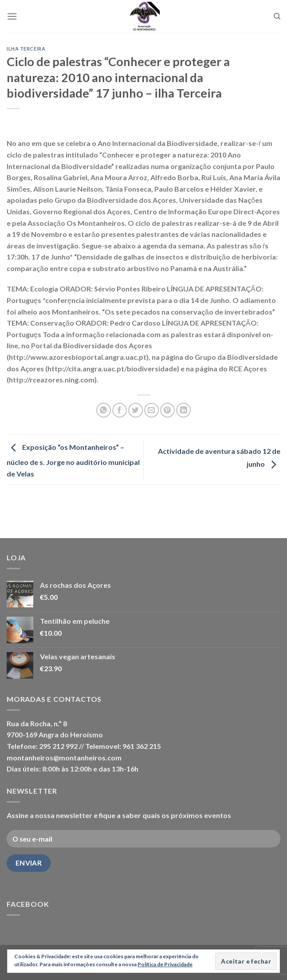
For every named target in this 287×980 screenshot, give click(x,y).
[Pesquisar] (277, 16)
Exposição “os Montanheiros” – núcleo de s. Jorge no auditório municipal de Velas (73, 460)
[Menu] (12, 16)
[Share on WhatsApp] (104, 410)
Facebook (28, 904)
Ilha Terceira (26, 49)
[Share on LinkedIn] (183, 410)
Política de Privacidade (165, 964)
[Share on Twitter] (136, 410)
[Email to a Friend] (151, 410)
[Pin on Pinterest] (167, 410)
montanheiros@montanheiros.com (64, 758)
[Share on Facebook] (120, 410)
